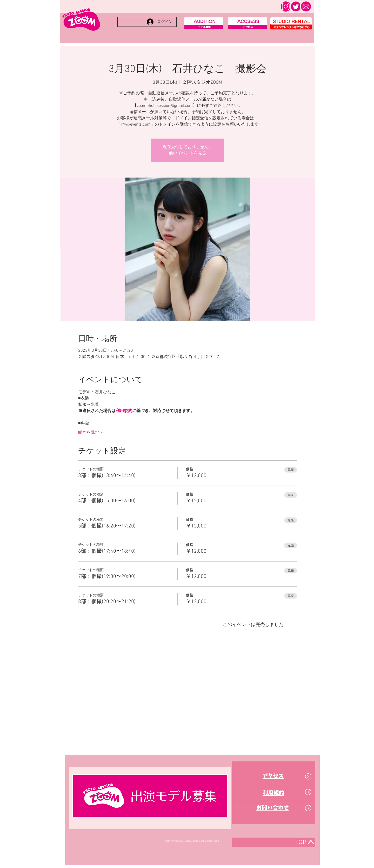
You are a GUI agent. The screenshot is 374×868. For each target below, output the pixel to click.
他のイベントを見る (188, 153)
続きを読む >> (91, 433)
